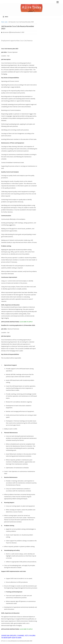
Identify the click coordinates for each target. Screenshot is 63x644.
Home (3, 22)
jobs (6, 22)
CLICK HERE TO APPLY (26, 322)
